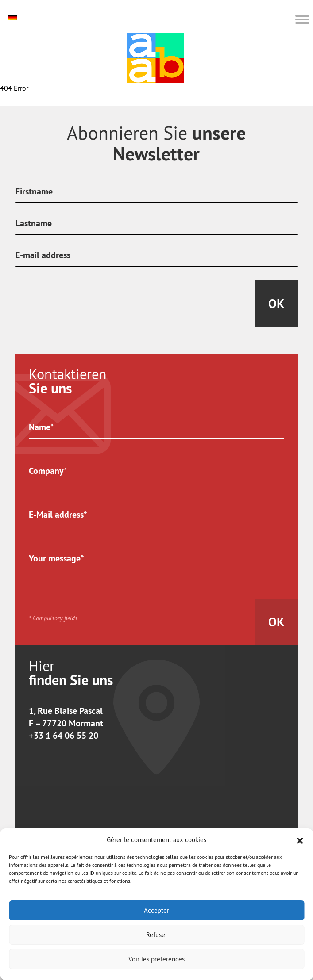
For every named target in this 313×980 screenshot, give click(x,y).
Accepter (156, 910)
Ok (276, 304)
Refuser (157, 935)
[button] (300, 840)
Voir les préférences (156, 959)
